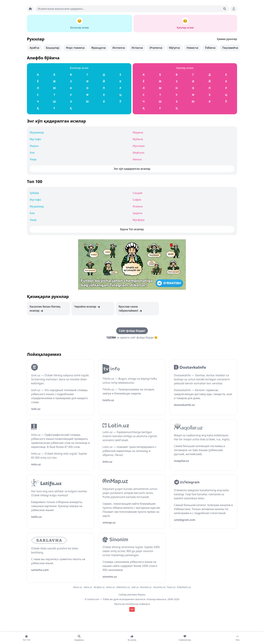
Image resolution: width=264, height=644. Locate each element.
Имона (137, 159)
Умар (33, 159)
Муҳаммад (37, 132)
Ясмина (138, 206)
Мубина (138, 139)
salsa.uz (88, 587)
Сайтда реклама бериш (132, 595)
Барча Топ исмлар (132, 229)
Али (32, 153)
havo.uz (171, 587)
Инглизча (119, 48)
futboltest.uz (184, 587)
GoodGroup (132, 604)
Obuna (118, 604)
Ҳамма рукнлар (227, 39)
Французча (98, 48)
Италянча (156, 48)
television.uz (123, 587)
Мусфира (139, 220)
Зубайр (34, 193)
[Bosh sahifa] (30, 9)
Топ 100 (35, 181)
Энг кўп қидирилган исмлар (56, 121)
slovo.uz (111, 587)
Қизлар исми (185, 68)
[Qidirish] (225, 9)
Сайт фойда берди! (132, 331)
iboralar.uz (146, 587)
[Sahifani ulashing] (234, 9)
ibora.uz (78, 587)
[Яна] (238, 638)
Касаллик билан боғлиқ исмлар (45, 309)
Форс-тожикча (75, 48)
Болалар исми (79, 68)
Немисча (192, 48)
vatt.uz (135, 587)
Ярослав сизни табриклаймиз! (130, 309)
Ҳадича (137, 213)
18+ (132, 609)
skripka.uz (99, 587)
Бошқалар (53, 48)
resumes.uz (159, 587)
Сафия (137, 200)
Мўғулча (174, 48)
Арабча (34, 48)
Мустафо (35, 139)
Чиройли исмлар (87, 307)
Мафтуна (138, 153)
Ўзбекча (210, 48)
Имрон (34, 146)
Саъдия (138, 193)
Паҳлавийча (230, 48)
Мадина (138, 132)
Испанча (137, 48)
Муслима (139, 146)
